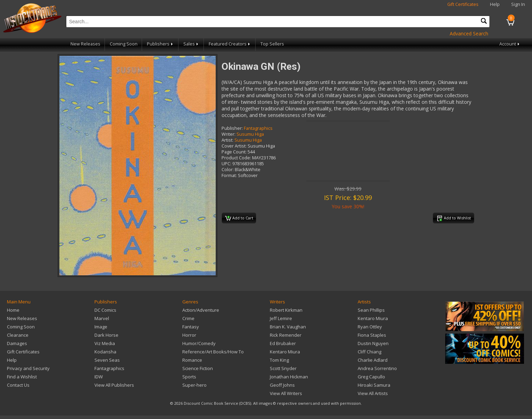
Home (13, 310)
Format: (229, 175)
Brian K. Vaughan (288, 327)
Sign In (518, 4)
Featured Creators (230, 44)
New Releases (85, 44)
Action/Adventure (201, 310)
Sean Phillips (371, 310)
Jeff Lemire (281, 318)
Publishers (160, 44)
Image (101, 327)
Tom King (279, 360)
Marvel (102, 318)
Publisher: (232, 128)
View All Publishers (114, 385)
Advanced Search (469, 33)
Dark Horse (106, 335)
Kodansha (105, 352)
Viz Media (105, 343)
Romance (192, 360)
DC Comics (105, 310)
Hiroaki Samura (374, 385)
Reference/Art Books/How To (213, 352)
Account (510, 44)
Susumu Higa (250, 134)
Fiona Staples (372, 335)
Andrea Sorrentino (377, 368)
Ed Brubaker (283, 343)
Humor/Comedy (199, 343)
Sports (189, 377)
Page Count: (234, 152)
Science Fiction (198, 368)
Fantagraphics (258, 128)
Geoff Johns (282, 385)
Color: (228, 170)
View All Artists (373, 393)
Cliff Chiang (369, 352)
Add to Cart (239, 218)
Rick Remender (286, 335)
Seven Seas (107, 360)
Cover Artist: (234, 146)
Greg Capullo (371, 377)
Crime (188, 318)
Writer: (228, 134)
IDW (99, 377)
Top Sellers (272, 44)
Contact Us (18, 385)
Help (495, 4)
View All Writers (286, 393)
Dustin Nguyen (373, 343)
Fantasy (191, 327)
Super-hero (194, 385)
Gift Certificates (463, 4)
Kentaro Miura (285, 352)
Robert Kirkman (286, 310)
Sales (191, 44)
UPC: (226, 164)
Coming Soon (124, 44)
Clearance (18, 335)
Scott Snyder (283, 368)
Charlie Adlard (373, 360)
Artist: (227, 140)
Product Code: (236, 158)
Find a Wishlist (22, 377)
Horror (189, 335)
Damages (17, 343)
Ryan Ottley (370, 327)
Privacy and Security (28, 368)
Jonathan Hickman (289, 377)
